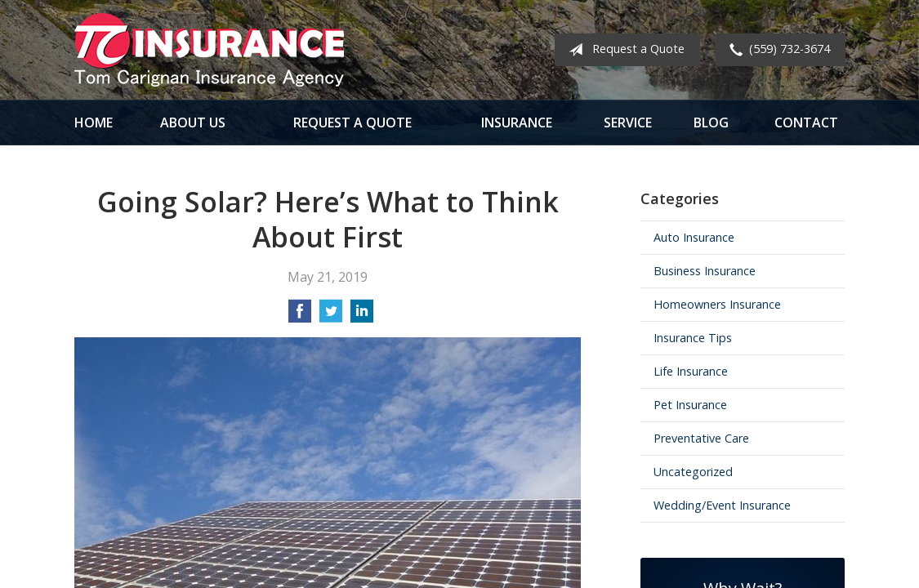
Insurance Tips (693, 338)
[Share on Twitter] (331, 316)
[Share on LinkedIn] (362, 316)
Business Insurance (705, 271)
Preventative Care (701, 438)
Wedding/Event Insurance (722, 505)
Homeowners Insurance (717, 304)
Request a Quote (623, 50)
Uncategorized (693, 472)
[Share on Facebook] (300, 316)
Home (94, 122)
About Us (193, 122)
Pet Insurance (690, 405)
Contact (806, 122)
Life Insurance (691, 371)
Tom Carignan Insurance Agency (209, 50)
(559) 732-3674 (776, 50)
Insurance (517, 122)
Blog (711, 122)
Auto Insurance (694, 237)
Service (628, 122)
